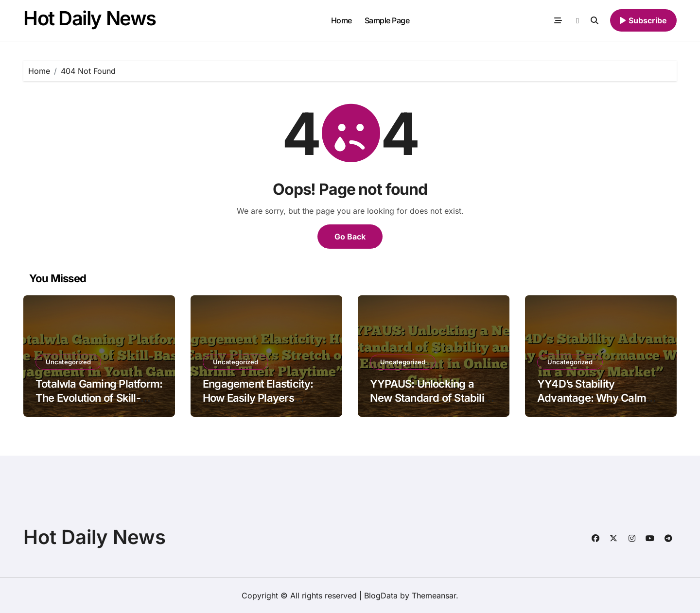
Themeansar (434, 596)
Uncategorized (68, 362)
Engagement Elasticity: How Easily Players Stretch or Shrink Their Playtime (258, 405)
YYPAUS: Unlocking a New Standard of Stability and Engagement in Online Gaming (433, 405)
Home (341, 20)
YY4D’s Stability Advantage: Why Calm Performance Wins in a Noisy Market (592, 405)
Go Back (350, 237)
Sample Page (387, 20)
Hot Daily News (90, 18)
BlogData (381, 596)
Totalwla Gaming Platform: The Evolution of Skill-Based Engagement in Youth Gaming (99, 405)
